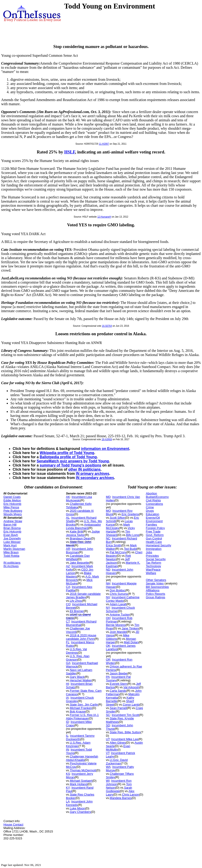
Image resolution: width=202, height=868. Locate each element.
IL (67, 736)
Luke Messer (12, 542)
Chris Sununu (119, 594)
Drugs (150, 511)
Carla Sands (118, 691)
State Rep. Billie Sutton (125, 732)
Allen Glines (118, 743)
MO (108, 511)
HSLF (70, 152)
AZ (68, 566)
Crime (150, 507)
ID (67, 722)
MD (108, 497)
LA (68, 801)
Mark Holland (79, 784)
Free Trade (153, 531)
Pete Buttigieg (13, 511)
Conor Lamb (131, 705)
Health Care (154, 542)
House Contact (13, 825)
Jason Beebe (119, 673)
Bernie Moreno (116, 625)
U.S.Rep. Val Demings (76, 651)
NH (108, 583)
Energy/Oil (153, 518)
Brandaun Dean (80, 538)
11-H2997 (104, 144)
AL (68, 518)
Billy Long (133, 535)
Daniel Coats (12, 497)
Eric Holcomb (12, 504)
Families (151, 525)
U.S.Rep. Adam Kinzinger (78, 744)
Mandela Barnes (121, 798)
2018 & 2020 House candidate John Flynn (81, 637)
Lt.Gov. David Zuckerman (117, 762)
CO (68, 604)
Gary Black (77, 677)
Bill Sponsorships (157, 587)
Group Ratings (155, 597)
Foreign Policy (155, 528)
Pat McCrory (118, 552)
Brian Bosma (12, 528)
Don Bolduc (117, 590)
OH (108, 618)
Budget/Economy (157, 497)
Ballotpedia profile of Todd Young (68, 457)
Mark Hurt (10, 545)
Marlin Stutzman (14, 549)
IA (67, 698)
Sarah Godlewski (119, 789)
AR (68, 549)
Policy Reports (155, 594)
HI (67, 684)
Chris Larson (131, 795)
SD (108, 725)
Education (152, 514)
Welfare (151, 573)
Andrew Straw (13, 521)
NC (108, 538)
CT (68, 621)
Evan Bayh (11, 535)
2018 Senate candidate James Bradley (83, 596)
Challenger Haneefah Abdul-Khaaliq (82, 758)
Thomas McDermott (83, 770)
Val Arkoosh (131, 687)
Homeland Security (158, 545)
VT (108, 753)
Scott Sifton (117, 518)
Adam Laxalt (118, 604)
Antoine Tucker (120, 615)
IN (67, 750)
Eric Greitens (130, 514)
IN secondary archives (95, 478)
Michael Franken (81, 708)
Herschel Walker (81, 680)
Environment (154, 521)
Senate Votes (155, 583)
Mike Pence (11, 507)
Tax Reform (153, 563)
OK (108, 646)
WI (108, 781)
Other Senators (156, 580)
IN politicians (12, 563)
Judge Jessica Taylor (83, 533)
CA (68, 587)
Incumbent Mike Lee (125, 739)
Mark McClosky (118, 526)
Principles (152, 556)
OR (108, 660)
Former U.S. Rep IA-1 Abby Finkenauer (82, 717)
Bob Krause (78, 711)
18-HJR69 (107, 439)
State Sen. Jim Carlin (84, 705)
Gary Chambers (80, 812)
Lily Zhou (76, 601)
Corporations (154, 504)
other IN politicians (84, 469)
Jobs (149, 552)
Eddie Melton (12, 500)
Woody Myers (13, 514)
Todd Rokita (11, 556)
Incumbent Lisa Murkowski (79, 499)
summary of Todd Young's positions (70, 465)
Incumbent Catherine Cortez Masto (123, 599)
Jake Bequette (79, 563)
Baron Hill (10, 525)
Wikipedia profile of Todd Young (67, 453)
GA (68, 663)
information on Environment (105, 449)
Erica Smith (113, 545)
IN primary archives (93, 474)
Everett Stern (119, 684)
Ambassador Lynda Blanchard (83, 526)
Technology (153, 566)
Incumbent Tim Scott (126, 715)
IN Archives (11, 566)
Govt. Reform (155, 535)
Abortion (151, 493)
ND (108, 570)
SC (108, 715)
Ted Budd (130, 549)
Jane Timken (130, 628)
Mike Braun (11, 552)
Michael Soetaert (81, 781)
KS (68, 774)
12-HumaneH (104, 217)
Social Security (156, 559)
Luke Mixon (77, 808)
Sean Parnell (118, 708)
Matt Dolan (131, 642)
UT (108, 739)
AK (68, 497)
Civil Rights (153, 500)
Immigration (154, 549)
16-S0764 (107, 326)
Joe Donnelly (12, 538)
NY (108, 608)
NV (108, 597)
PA (108, 677)
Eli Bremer (77, 611)
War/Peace (153, 570)
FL (68, 642)
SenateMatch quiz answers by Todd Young (73, 461)
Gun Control (154, 538)
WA (108, 767)
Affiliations (153, 590)
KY (68, 788)
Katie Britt (76, 531)
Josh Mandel (118, 632)
